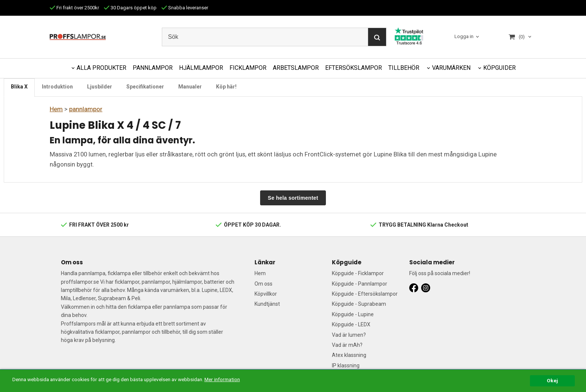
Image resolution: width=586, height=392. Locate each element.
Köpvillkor (266, 294)
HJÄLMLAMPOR (201, 68)
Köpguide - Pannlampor (360, 284)
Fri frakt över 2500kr (74, 8)
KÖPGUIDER (499, 68)
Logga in (464, 37)
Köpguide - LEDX (351, 324)
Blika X (19, 87)
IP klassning (346, 365)
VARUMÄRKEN (451, 68)
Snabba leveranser (185, 8)
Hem (56, 109)
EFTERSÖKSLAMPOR (354, 68)
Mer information (222, 379)
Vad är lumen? (349, 335)
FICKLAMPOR (248, 68)
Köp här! (226, 87)
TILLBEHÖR (404, 68)
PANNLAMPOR (153, 68)
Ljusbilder (100, 87)
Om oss (263, 284)
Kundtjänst (267, 304)
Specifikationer (145, 87)
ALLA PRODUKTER (101, 68)
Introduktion (57, 87)
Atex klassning (349, 355)
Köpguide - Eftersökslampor (365, 294)
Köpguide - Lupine (353, 314)
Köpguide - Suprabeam (359, 304)
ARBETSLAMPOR (296, 68)
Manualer (190, 87)
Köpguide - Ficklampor (358, 273)
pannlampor (86, 109)
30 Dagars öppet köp (130, 8)
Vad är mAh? (347, 345)
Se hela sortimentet (293, 198)
